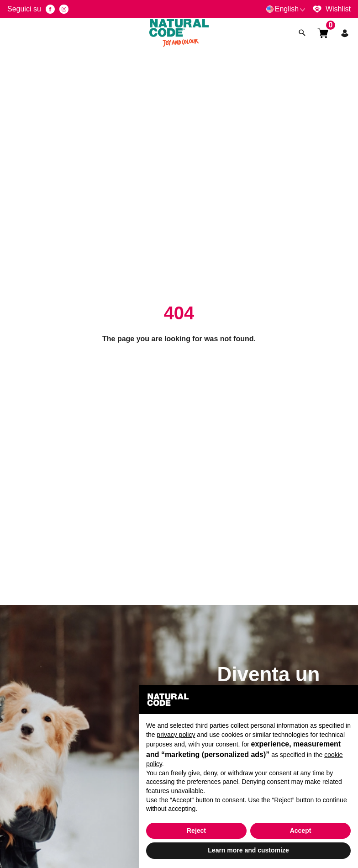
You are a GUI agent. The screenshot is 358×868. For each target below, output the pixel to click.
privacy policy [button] (176, 735)
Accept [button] (301, 831)
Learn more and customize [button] (248, 850)
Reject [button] (196, 831)
